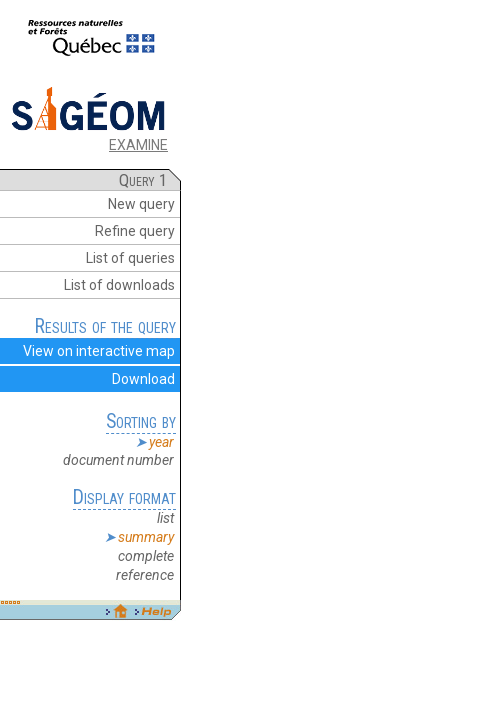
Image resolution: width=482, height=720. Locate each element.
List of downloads (119, 285)
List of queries (130, 258)
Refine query (135, 231)
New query (141, 204)
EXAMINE (138, 145)
